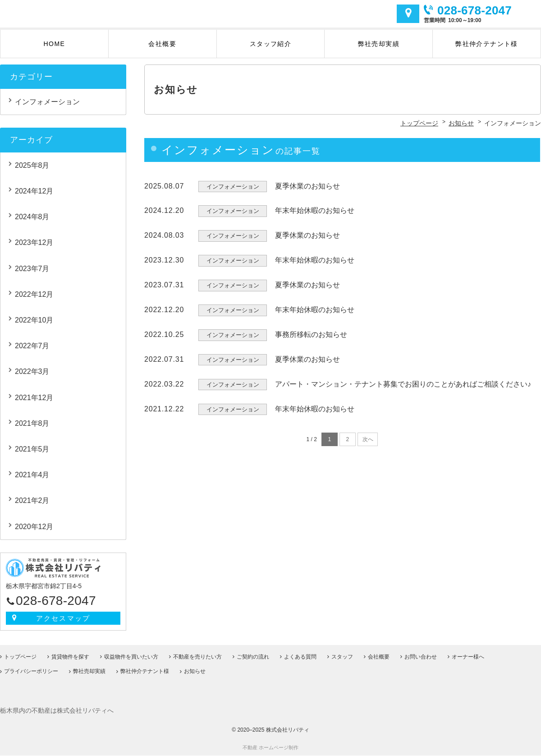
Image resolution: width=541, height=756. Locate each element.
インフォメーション (47, 108)
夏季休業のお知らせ (307, 192)
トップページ (20, 657)
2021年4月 (32, 481)
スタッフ (342, 657)
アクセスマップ (408, 17)
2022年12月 (34, 300)
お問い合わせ (421, 657)
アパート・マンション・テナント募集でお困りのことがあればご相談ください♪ (403, 390)
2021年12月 (34, 403)
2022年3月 (32, 378)
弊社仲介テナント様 (487, 50)
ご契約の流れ (253, 657)
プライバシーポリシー (31, 672)
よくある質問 (300, 657)
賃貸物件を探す (70, 657)
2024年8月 (32, 223)
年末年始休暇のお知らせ (315, 217)
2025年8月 (32, 171)
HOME (55, 50)
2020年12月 (34, 532)
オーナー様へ (468, 657)
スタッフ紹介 (270, 50)
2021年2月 (32, 506)
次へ (368, 446)
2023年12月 (34, 249)
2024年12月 (34, 197)
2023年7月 (32, 274)
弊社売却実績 (379, 50)
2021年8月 (32, 429)
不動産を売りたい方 (197, 657)
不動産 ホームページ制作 (270, 748)
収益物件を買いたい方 (131, 657)
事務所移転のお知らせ (311, 340)
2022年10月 (34, 326)
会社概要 (162, 50)
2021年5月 (32, 455)
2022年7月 (32, 352)
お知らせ (195, 672)
